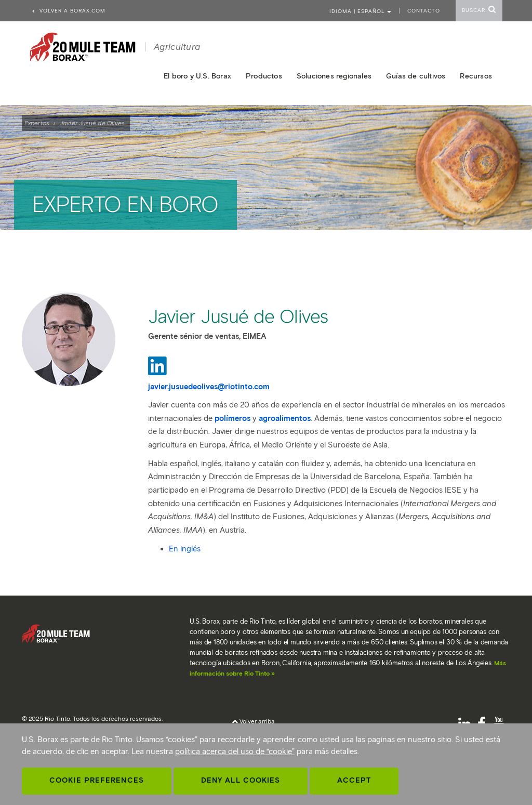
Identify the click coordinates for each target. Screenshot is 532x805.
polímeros (232, 418)
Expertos (37, 123)
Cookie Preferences (97, 780)
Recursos (476, 76)
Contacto (424, 11)
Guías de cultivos (416, 76)
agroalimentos (285, 418)
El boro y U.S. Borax (197, 76)
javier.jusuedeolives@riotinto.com (209, 387)
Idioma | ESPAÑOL (360, 11)
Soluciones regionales (334, 76)
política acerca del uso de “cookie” (235, 751)
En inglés (185, 549)
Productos (264, 76)
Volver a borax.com (68, 11)
